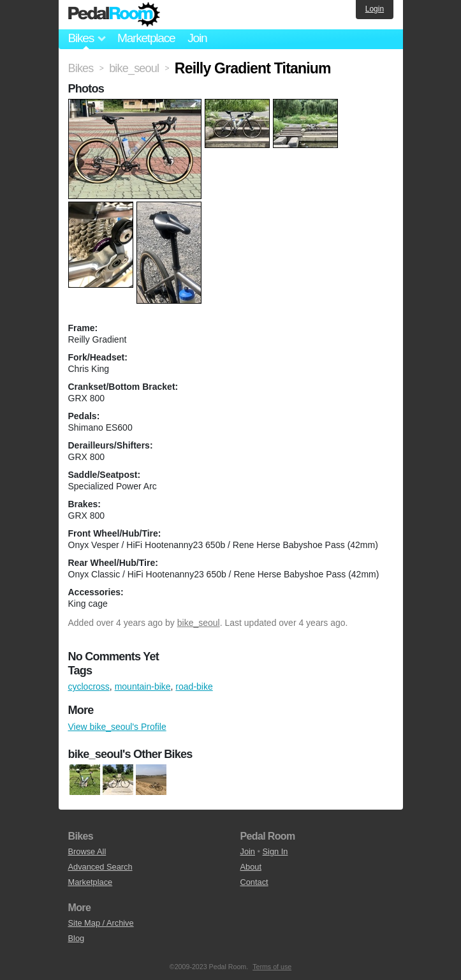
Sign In (275, 851)
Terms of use (272, 967)
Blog (77, 938)
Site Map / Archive (101, 923)
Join (197, 38)
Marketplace (146, 38)
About (251, 867)
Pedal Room (114, 15)
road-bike (194, 687)
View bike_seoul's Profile (117, 727)
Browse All (87, 851)
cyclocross (89, 687)
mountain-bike (143, 687)
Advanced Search (100, 867)
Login (375, 9)
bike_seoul (199, 623)
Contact (254, 882)
